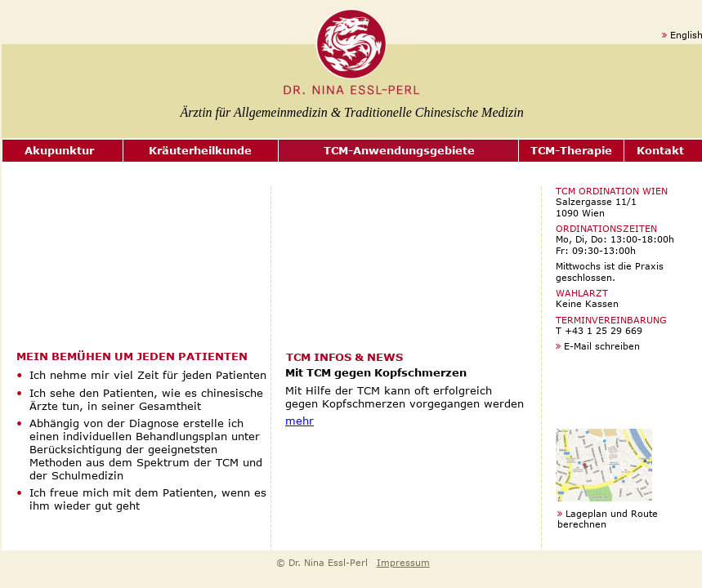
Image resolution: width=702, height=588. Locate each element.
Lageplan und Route (612, 513)
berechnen (582, 524)
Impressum (403, 562)
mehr (300, 421)
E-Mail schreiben (602, 346)
